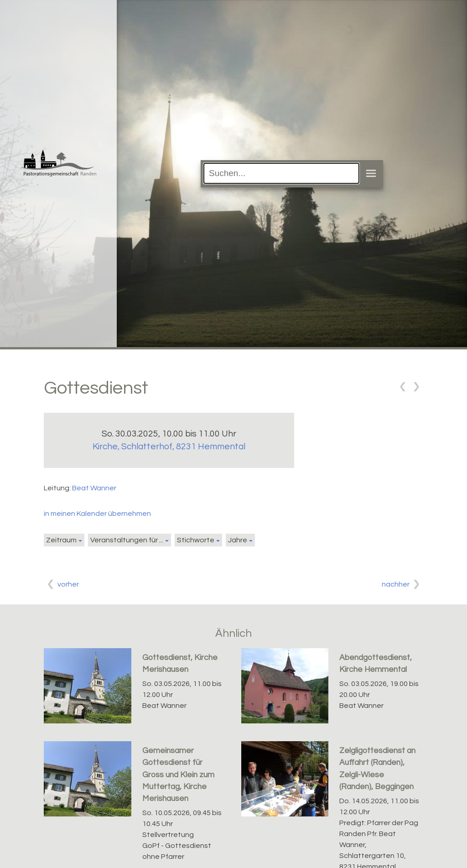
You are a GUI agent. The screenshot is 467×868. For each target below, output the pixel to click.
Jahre (238, 540)
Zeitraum (61, 540)
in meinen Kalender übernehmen (97, 514)
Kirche (169, 447)
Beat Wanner (94, 488)
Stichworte (196, 540)
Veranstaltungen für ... (127, 540)
